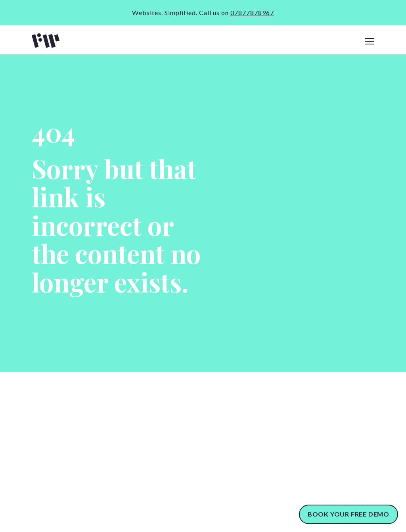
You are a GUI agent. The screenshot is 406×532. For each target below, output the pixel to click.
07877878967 (252, 12)
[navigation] (370, 42)
